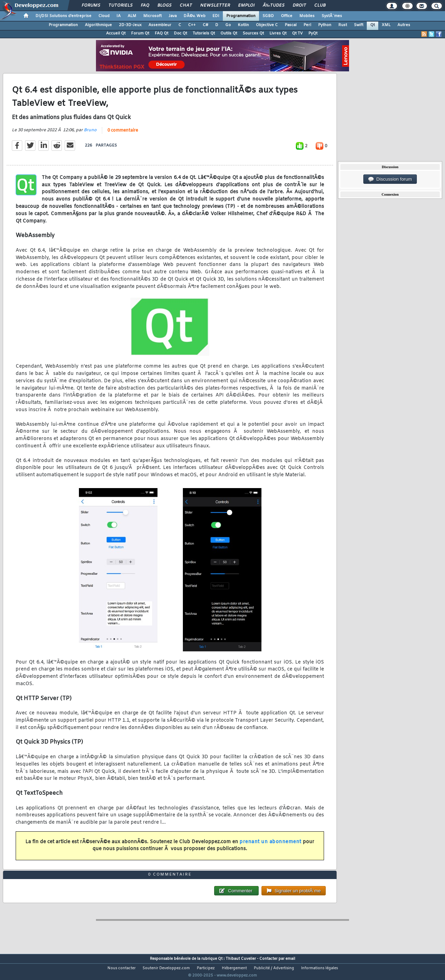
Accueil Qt (116, 33)
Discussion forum (390, 179)
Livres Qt (278, 33)
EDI (216, 16)
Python (325, 25)
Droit (299, 6)
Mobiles (307, 16)
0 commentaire (123, 135)
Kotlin (243, 25)
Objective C (267, 25)
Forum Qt (140, 33)
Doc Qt (180, 33)
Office (287, 16)
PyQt (313, 33)
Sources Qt (253, 33)
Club (320, 6)
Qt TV (297, 33)
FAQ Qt (161, 33)
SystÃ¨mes (332, 16)
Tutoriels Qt (204, 33)
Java (173, 16)
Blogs (164, 6)
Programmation (241, 16)
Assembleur (160, 25)
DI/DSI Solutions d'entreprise (63, 16)
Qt (373, 25)
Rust (343, 25)
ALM (132, 16)
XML (386, 25)
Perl (307, 25)
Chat (186, 6)
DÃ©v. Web (195, 16)
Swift (359, 25)
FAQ (145, 6)
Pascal (291, 25)
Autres (404, 25)
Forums (91, 6)
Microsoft (152, 16)
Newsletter (215, 6)
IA (119, 16)
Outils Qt (229, 33)
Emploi (246, 6)
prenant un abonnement (270, 846)
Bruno (90, 134)
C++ (192, 25)
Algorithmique (98, 25)
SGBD (268, 16)
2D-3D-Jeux (130, 25)
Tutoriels (120, 6)
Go (228, 25)
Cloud (104, 16)
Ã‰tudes (274, 6)
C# (205, 25)
